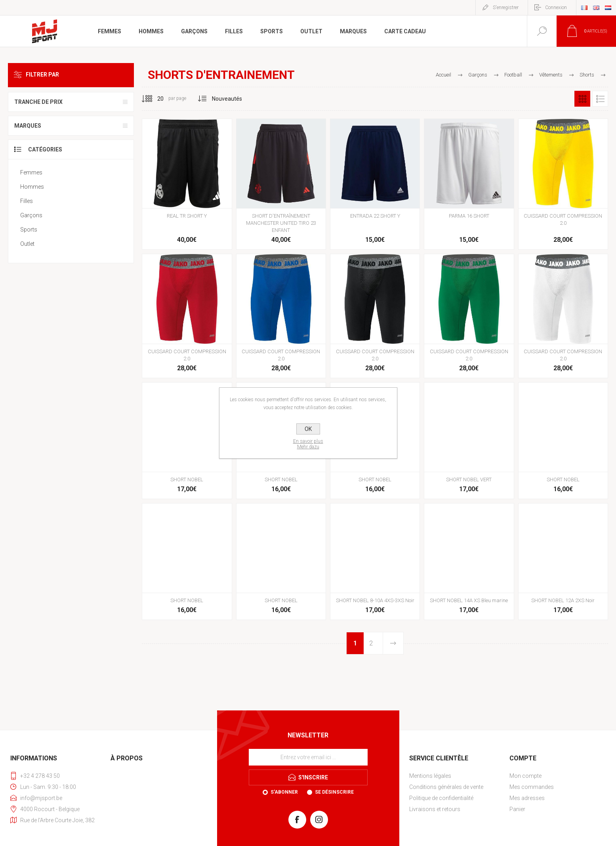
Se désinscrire (334, 792)
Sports (29, 230)
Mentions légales (430, 776)
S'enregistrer (506, 8)
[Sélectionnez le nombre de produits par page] (154, 99)
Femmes (31, 172)
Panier (517, 809)
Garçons (31, 215)
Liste (600, 99)
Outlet (27, 244)
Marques (28, 126)
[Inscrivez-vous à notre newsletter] (308, 757)
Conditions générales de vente (446, 787)
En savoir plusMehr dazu (308, 444)
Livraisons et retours (435, 809)
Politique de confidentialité (441, 798)
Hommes (32, 187)
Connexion (556, 8)
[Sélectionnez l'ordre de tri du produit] (227, 99)
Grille (582, 99)
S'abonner (284, 792)
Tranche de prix (38, 102)
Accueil (443, 75)
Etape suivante (393, 643)
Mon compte (525, 776)
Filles (27, 201)
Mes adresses (527, 798)
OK (308, 429)
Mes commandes (532, 787)
